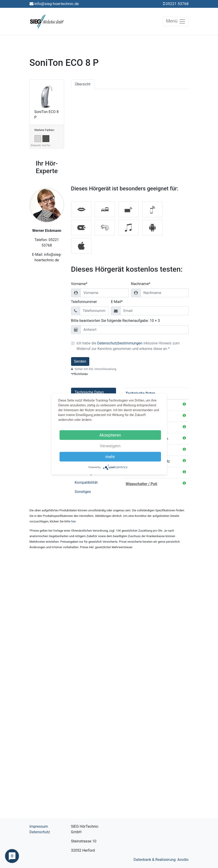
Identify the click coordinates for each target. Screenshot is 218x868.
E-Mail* (117, 302)
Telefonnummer (84, 302)
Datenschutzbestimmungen (120, 343)
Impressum (39, 826)
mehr (110, 457)
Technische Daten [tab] (89, 392)
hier (73, 521)
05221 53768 (177, 4)
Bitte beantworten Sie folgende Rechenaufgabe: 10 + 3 (115, 321)
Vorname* (79, 284)
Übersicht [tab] (83, 84)
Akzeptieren (110, 435)
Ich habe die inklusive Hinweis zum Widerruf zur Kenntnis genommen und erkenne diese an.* (128, 346)
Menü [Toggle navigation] (176, 21)
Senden (80, 361)
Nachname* (141, 284)
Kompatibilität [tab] (86, 482)
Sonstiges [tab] (83, 492)
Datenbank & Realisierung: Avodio (161, 860)
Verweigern (110, 446)
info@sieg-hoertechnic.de (57, 4)
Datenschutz (40, 832)
